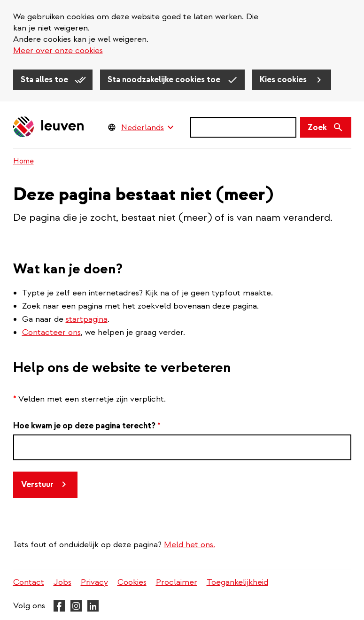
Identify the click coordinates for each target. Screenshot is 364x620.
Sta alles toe (45, 80)
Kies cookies (284, 80)
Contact (29, 582)
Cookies (132, 582)
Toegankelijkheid (237, 582)
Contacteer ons (51, 332)
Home (23, 161)
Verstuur (37, 484)
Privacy (94, 582)
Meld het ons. (190, 545)
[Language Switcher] (147, 127)
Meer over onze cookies (58, 50)
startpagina (87, 319)
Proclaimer (177, 582)
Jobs (62, 582)
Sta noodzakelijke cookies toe (165, 80)
